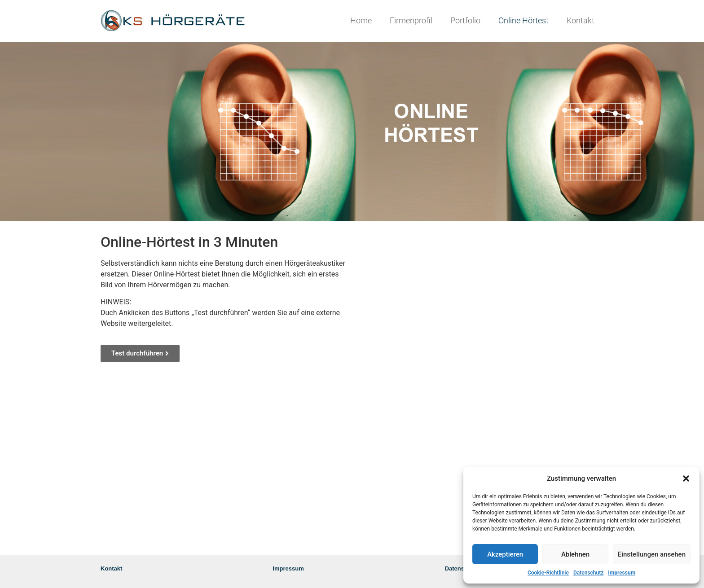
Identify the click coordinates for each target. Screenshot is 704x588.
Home (361, 20)
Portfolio (465, 20)
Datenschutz (588, 573)
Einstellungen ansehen (652, 554)
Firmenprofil (411, 20)
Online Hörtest (524, 20)
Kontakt (581, 20)
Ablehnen (575, 554)
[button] (686, 478)
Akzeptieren (505, 554)
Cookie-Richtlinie (548, 573)
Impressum (622, 573)
